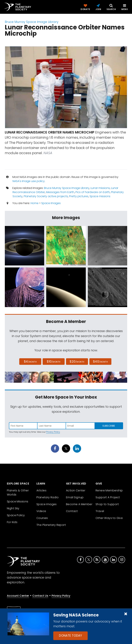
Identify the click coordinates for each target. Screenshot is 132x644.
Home (35, 203)
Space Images (51, 203)
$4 (30, 361)
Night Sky (13, 508)
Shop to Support (107, 504)
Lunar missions (100, 188)
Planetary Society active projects (46, 196)
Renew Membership (109, 490)
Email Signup (75, 497)
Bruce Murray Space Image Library (32, 22)
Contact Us (40, 596)
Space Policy (16, 515)
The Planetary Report (51, 525)
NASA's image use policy (29, 181)
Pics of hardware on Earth (93, 192)
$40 (100, 361)
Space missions (100, 196)
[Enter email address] (80, 426)
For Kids (12, 522)
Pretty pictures (79, 196)
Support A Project (108, 497)
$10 (54, 361)
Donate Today (70, 636)
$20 (77, 361)
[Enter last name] (52, 426)
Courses (42, 518)
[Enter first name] (23, 426)
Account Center (18, 596)
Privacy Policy (53, 432)
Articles (41, 490)
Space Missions (18, 501)
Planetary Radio (48, 497)
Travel (100, 511)
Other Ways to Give (109, 518)
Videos (41, 511)
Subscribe (109, 426)
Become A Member (79, 504)
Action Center (76, 490)
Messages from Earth (60, 192)
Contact (72, 511)
